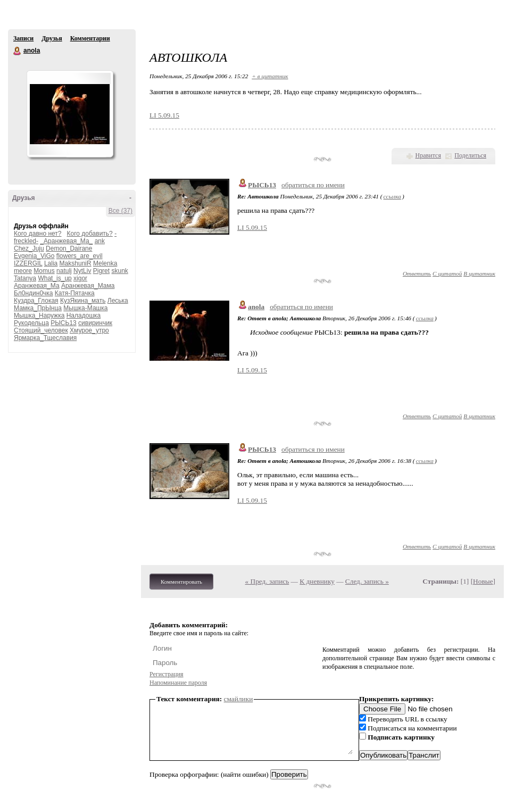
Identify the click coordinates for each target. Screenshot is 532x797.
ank (100, 241)
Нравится (428, 155)
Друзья (52, 38)
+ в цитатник (270, 76)
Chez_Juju (29, 248)
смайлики (239, 699)
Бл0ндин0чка (34, 293)
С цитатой (447, 273)
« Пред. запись (267, 581)
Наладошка (84, 316)
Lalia (51, 263)
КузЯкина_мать (83, 301)
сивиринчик (95, 323)
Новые (483, 581)
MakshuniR (76, 263)
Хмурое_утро (89, 330)
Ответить (417, 273)
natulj (64, 271)
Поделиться (470, 155)
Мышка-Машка (85, 308)
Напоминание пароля (178, 683)
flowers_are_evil (80, 256)
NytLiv (82, 271)
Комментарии (90, 38)
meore (23, 271)
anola (18, 51)
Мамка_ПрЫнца (38, 308)
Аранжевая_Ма (37, 286)
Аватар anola (70, 114)
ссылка (392, 196)
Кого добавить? (90, 234)
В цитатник (479, 273)
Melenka (105, 263)
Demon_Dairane (69, 248)
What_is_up (55, 278)
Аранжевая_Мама (88, 286)
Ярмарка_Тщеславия (45, 338)
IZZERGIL (28, 263)
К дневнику (317, 581)
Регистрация (167, 674)
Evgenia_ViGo (34, 256)
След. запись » (367, 581)
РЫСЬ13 (64, 323)
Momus (44, 271)
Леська (118, 301)
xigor (80, 278)
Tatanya (25, 278)
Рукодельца (31, 323)
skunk (119, 271)
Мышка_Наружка (39, 316)
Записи (23, 38)
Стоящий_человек (41, 330)
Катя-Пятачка (75, 293)
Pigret (101, 271)
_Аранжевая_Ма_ (66, 241)
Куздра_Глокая (36, 301)
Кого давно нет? (38, 234)
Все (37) (120, 211)
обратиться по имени (313, 185)
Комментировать (181, 582)
